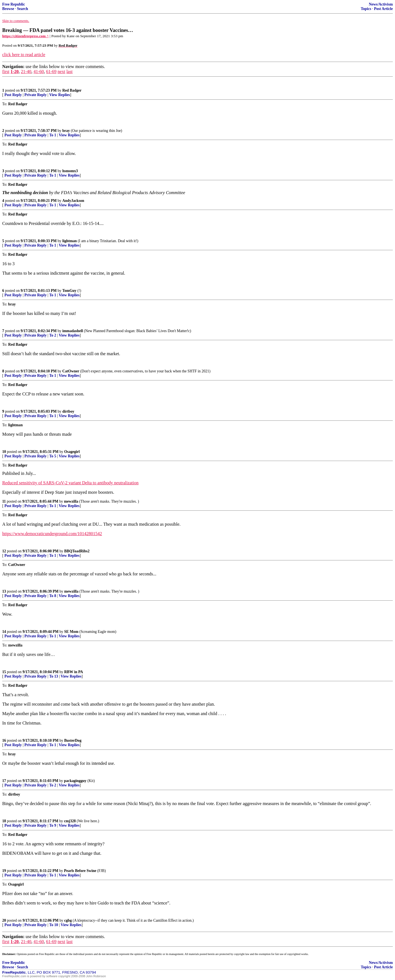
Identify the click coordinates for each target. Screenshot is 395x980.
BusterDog (73, 740)
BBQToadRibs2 (77, 551)
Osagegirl (72, 452)
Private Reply (36, 95)
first (6, 72)
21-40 (26, 72)
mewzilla (71, 501)
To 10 (54, 925)
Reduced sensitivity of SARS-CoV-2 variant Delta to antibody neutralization (70, 483)
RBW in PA (74, 672)
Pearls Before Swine (80, 871)
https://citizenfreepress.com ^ (25, 36)
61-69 (51, 72)
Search (23, 9)
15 (4, 672)
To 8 (53, 596)
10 (4, 452)
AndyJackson (73, 201)
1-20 (15, 72)
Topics (366, 9)
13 (4, 591)
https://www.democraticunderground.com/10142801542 (52, 534)
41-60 (39, 72)
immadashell (73, 331)
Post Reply (13, 95)
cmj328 (70, 821)
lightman (70, 241)
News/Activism (381, 4)
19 (4, 871)
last (70, 72)
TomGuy (69, 291)
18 (4, 821)
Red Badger (72, 90)
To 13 (54, 676)
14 (4, 632)
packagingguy (75, 781)
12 (4, 551)
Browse (8, 9)
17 (4, 781)
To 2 (53, 335)
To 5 (53, 456)
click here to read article (24, 55)
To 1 (53, 135)
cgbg (68, 920)
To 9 (53, 825)
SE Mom (71, 632)
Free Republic (14, 4)
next (61, 72)
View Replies (60, 95)
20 (4, 920)
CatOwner (71, 371)
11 (4, 501)
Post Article (383, 9)
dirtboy (68, 411)
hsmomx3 (70, 171)
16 (4, 740)
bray (66, 131)
